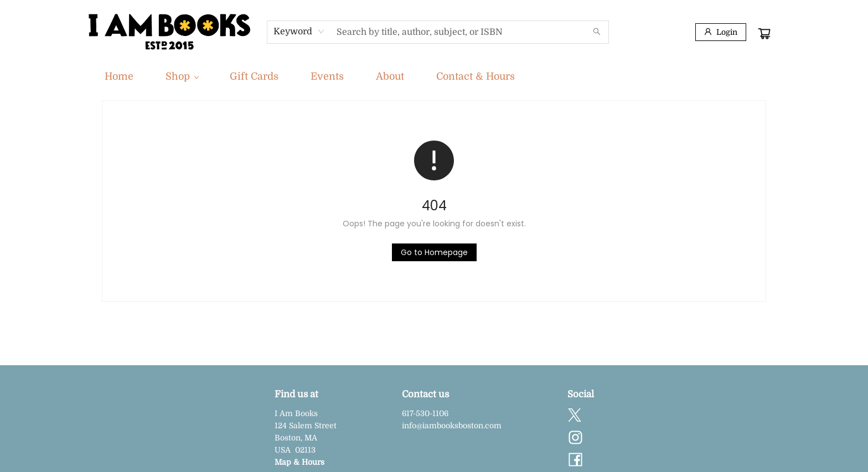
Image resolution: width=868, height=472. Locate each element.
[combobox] (299, 32)
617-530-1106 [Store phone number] (425, 413)
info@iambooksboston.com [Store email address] (452, 426)
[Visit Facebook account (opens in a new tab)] (575, 460)
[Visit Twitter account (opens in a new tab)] (575, 416)
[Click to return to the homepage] (434, 252)
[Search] (597, 32)
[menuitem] (119, 76)
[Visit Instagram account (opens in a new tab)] (575, 438)
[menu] (434, 76)
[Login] (721, 32)
